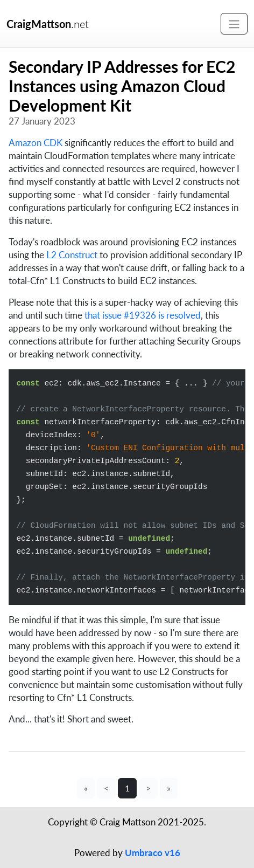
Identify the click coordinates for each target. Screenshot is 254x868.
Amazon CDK (36, 143)
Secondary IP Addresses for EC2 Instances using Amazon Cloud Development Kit (122, 86)
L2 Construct (72, 255)
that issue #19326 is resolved (143, 315)
